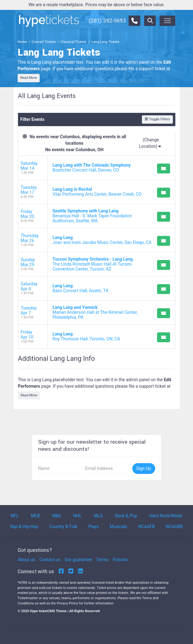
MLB (35, 516)
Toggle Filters (157, 119)
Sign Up (144, 468)
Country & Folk (63, 527)
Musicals (118, 527)
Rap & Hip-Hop (24, 527)
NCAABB (174, 527)
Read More (29, 78)
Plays (94, 527)
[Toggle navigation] (167, 21)
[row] (97, 168)
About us (27, 560)
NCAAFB (147, 527)
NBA (56, 516)
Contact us (50, 560)
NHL (77, 516)
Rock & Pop (126, 516)
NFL (15, 516)
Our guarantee (78, 560)
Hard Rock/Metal (166, 516)
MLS (98, 516)
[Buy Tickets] (164, 168)
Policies (120, 560)
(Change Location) (150, 143)
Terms (102, 560)
